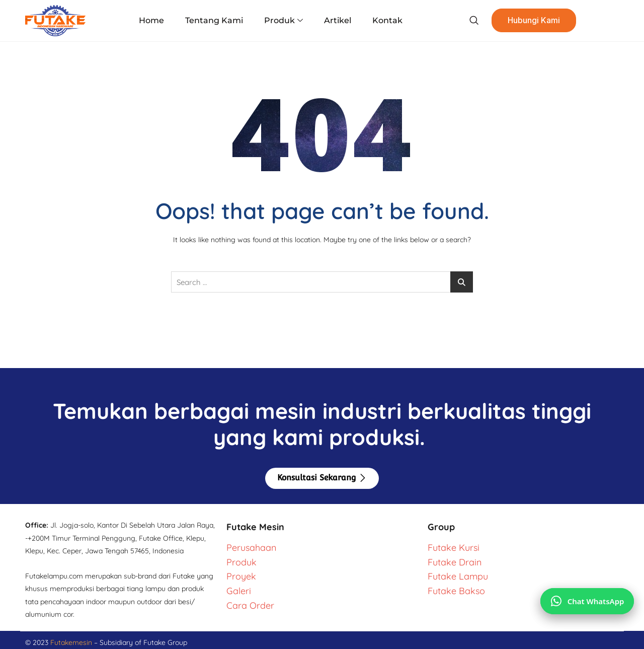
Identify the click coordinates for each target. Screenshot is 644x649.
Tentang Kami (216, 20)
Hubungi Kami (530, 21)
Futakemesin (72, 642)
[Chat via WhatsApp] (587, 601)
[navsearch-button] (470, 21)
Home (154, 20)
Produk (284, 21)
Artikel (337, 20)
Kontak (385, 20)
